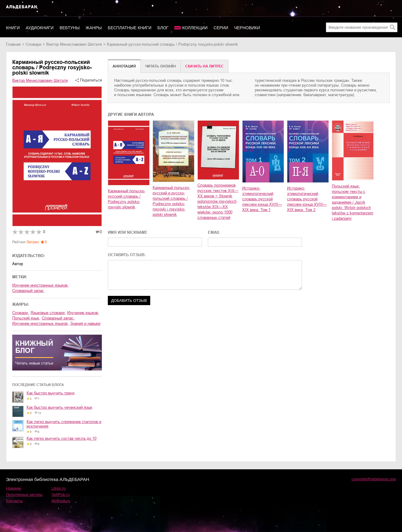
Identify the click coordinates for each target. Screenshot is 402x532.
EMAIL (214, 232)
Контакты (14, 501)
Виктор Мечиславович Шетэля (74, 44)
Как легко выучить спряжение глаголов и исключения (64, 424)
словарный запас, (58, 318)
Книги (13, 28)
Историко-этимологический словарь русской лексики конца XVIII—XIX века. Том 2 (307, 199)
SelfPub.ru (61, 495)
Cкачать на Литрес (204, 66)
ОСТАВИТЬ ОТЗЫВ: (127, 255)
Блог (163, 28)
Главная (13, 44)
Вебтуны (69, 28)
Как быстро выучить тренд (51, 393)
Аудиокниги (40, 28)
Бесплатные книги (130, 28)
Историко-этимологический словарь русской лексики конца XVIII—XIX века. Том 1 (262, 199)
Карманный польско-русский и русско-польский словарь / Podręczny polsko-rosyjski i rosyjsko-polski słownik (171, 201)
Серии (221, 28)
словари (33, 44)
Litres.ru (59, 488)
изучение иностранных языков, (40, 323)
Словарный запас (28, 291)
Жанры (94, 28)
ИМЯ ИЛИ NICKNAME (128, 232)
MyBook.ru (61, 501)
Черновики (247, 28)
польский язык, (26, 318)
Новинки (14, 488)
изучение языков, (83, 313)
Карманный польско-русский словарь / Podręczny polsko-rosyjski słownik (126, 199)
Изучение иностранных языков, (40, 285)
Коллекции (195, 28)
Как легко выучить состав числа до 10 (62, 438)
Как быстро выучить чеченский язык (59, 407)
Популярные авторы (24, 495)
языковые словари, (48, 313)
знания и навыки (85, 323)
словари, (21, 313)
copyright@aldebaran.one (374, 479)
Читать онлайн (161, 66)
